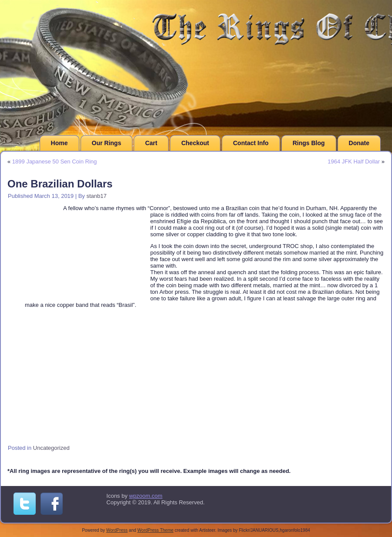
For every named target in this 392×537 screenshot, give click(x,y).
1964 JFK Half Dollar (354, 161)
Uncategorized (51, 448)
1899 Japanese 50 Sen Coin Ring (54, 161)
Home (59, 143)
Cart (151, 143)
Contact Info (251, 143)
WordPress (117, 530)
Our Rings (107, 143)
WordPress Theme (155, 530)
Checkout (195, 143)
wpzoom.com (146, 496)
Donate (359, 143)
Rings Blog (309, 143)
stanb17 (96, 196)
